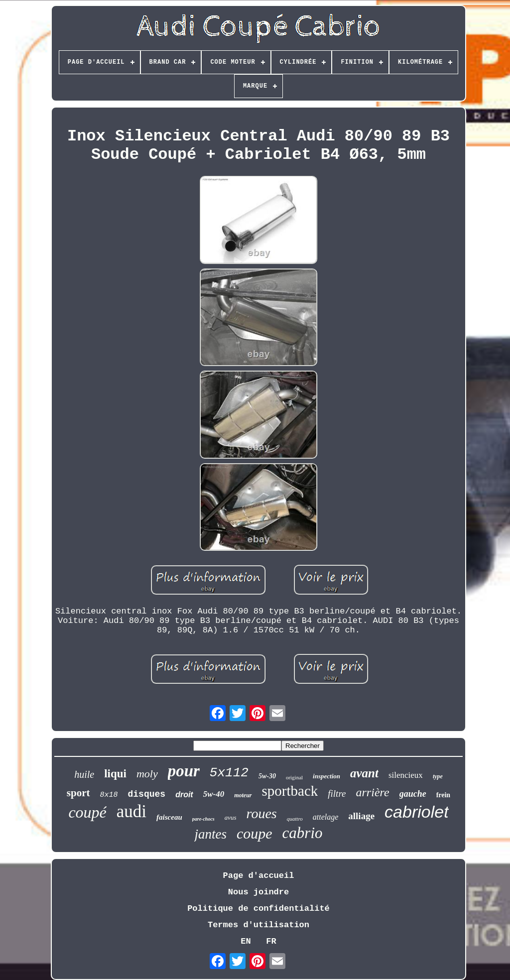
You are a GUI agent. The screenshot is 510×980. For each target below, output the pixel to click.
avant (364, 773)
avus (231, 817)
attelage (326, 817)
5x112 (229, 773)
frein (444, 795)
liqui (115, 774)
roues (262, 813)
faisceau (169, 817)
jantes (210, 834)
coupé (87, 812)
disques (147, 794)
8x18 (109, 795)
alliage (361, 816)
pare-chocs (203, 819)
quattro (295, 819)
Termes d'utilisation (258, 925)
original (294, 777)
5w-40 (214, 794)
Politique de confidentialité (258, 909)
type (438, 776)
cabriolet (417, 812)
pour (184, 771)
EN (246, 941)
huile (84, 774)
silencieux (406, 775)
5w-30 (267, 776)
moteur (243, 795)
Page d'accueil (259, 876)
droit (184, 795)
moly (147, 774)
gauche (413, 794)
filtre (337, 794)
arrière (373, 792)
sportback (290, 791)
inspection (326, 776)
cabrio (303, 833)
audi (131, 811)
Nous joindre (258, 892)
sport (78, 793)
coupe (255, 833)
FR (271, 941)
